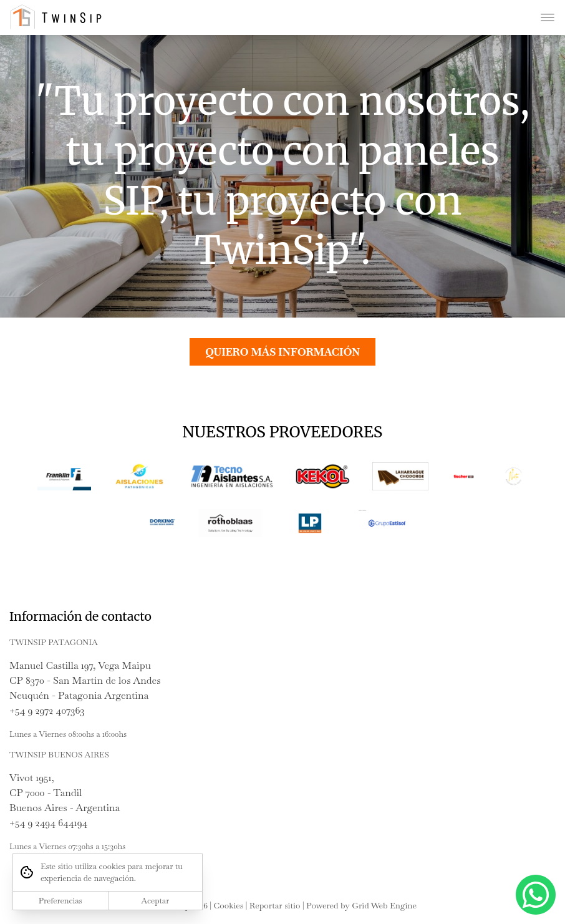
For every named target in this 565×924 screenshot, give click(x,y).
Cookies (229, 905)
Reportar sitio (275, 905)
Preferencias (60, 901)
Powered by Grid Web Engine (361, 905)
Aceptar (155, 901)
